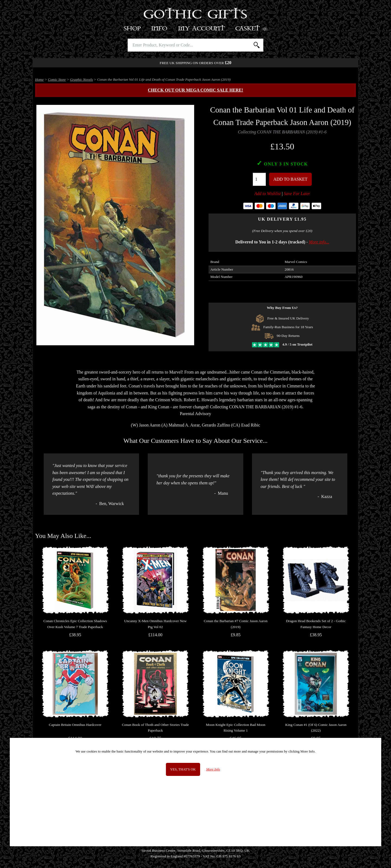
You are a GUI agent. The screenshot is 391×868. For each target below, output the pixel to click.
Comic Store (57, 79)
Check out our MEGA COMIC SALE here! (196, 90)
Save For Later (297, 194)
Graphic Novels (81, 79)
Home (39, 79)
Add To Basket (291, 179)
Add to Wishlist (268, 194)
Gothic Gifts (196, 15)
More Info (213, 769)
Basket (252, 29)
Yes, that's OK (183, 769)
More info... (319, 242)
